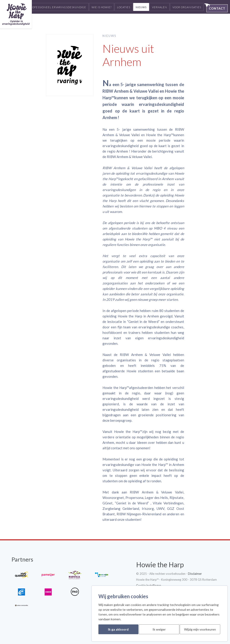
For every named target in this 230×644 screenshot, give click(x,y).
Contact (217, 8)
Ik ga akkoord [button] (118, 629)
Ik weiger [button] (159, 629)
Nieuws (141, 7)
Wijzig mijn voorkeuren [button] (200, 629)
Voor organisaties (187, 7)
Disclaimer (195, 574)
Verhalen (160, 7)
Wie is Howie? (102, 7)
